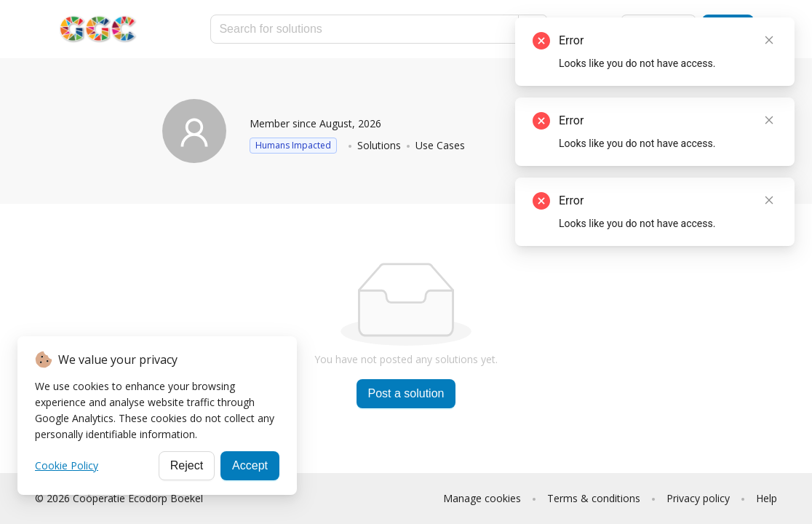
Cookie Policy (67, 465)
